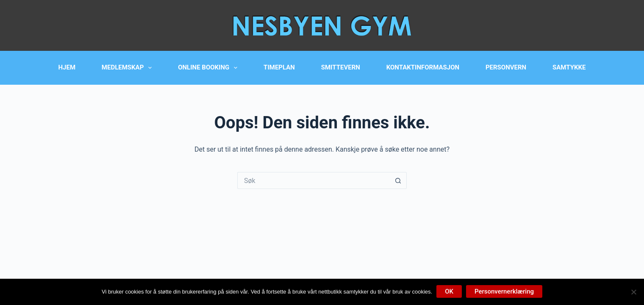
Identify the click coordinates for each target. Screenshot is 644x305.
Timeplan (279, 67)
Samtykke (569, 67)
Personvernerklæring (504, 291)
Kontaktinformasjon (423, 67)
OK (449, 291)
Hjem (67, 67)
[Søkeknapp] (398, 180)
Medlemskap (129, 68)
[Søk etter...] (314, 180)
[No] (633, 292)
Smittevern (341, 67)
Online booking (209, 68)
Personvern (506, 67)
